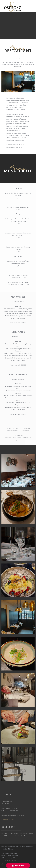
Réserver (19, 865)
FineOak (13, 6)
